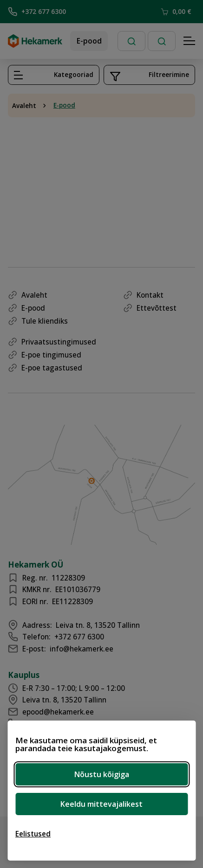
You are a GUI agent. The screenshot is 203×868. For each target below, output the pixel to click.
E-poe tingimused (51, 355)
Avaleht (24, 106)
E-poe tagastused (52, 368)
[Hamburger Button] (190, 41)
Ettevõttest (157, 308)
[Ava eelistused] (33, 834)
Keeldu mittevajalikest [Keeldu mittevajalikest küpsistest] (101, 804)
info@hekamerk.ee (82, 649)
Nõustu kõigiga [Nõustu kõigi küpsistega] (102, 774)
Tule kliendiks (45, 321)
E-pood (89, 41)
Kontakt (150, 295)
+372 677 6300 (37, 12)
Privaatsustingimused (59, 342)
